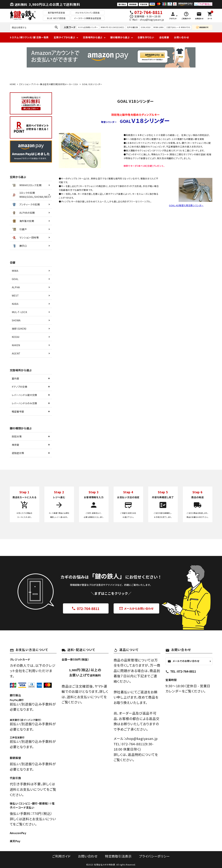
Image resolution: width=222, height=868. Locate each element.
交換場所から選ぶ (93, 37)
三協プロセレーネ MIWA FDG (178, 27)
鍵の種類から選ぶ (120, 37)
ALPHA (16, 287)
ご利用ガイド (61, 856)
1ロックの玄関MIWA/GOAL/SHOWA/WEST (31, 195)
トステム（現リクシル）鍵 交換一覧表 (29, 37)
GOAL (15, 279)
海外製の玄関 (23, 221)
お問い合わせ (181, 37)
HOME (13, 84)
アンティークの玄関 (26, 204)
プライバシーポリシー (155, 856)
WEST (15, 296)
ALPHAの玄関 (23, 213)
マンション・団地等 (25, 237)
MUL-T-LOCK (19, 312)
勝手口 (19, 246)
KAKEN (16, 345)
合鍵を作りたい (146, 37)
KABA (15, 304)
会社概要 (164, 37)
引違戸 (19, 229)
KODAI (16, 337)
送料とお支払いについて (85, 697)
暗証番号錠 (18, 411)
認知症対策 (18, 453)
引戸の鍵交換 (133, 27)
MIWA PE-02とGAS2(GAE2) (113, 27)
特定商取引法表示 (118, 856)
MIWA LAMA (158, 27)
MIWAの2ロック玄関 (27, 185)
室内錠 (16, 378)
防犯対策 (17, 436)
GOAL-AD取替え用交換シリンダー (186, 205)
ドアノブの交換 (20, 387)
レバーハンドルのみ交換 (25, 403)
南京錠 (16, 445)
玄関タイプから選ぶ (64, 37)
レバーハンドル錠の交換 (25, 395)
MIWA (15, 271)
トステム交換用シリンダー (88, 27)
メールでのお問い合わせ (184, 661)
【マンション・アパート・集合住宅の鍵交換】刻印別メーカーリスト (49, 84)
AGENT (16, 353)
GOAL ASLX (146, 27)
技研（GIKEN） (19, 329)
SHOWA (16, 320)
